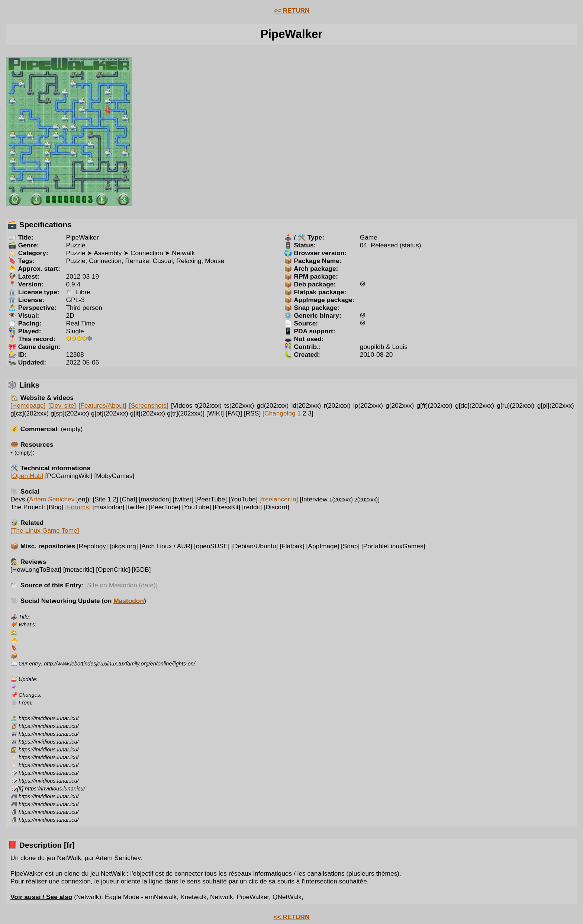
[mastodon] (155, 499)
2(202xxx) (366, 500)
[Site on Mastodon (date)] (121, 585)
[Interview (326, 499)
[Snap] (350, 546)
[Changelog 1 (282, 413)
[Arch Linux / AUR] (166, 546)
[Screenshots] (149, 405)
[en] (82, 499)
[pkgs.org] (124, 546)
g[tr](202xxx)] (186, 413)
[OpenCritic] (113, 570)
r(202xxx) (337, 405)
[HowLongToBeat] (36, 570)
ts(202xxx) (239, 405)
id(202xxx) (306, 405)
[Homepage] (28, 405)
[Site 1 (102, 499)
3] (310, 413)
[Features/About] (103, 405)
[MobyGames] (114, 476)
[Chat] (129, 499)
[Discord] (276, 507)
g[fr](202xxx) (435, 405)
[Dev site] (62, 405)
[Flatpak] (292, 546)
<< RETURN (291, 10)
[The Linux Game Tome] (45, 530)
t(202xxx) (208, 405)
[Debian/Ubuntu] (255, 546)
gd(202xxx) (273, 405)
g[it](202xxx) (148, 413)
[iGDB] (141, 570)
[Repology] (92, 546)
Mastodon (129, 601)
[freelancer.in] (279, 499)
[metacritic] (79, 570)
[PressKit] (226, 507)
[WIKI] (215, 413)
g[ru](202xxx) (516, 405)
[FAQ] (234, 413)
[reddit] (252, 507)
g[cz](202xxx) (30, 413)
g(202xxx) (400, 405)
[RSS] (252, 413)
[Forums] (78, 507)
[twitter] (183, 499)
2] (115, 499)
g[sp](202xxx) (70, 413)
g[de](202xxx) (475, 405)
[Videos (182, 405)
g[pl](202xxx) (556, 405)
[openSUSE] (212, 546)
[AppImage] (323, 546)
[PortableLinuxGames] (393, 546)
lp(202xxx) (368, 405)
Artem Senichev (52, 499)
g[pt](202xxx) (110, 413)
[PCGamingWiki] (69, 476)
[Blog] (55, 507)
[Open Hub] (27, 476)
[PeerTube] (211, 499)
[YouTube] (243, 499)
